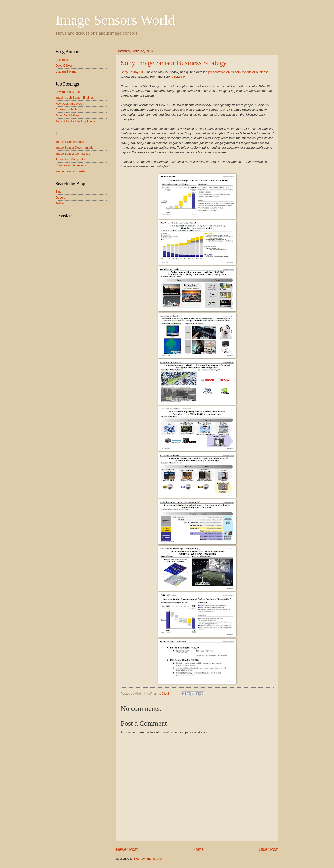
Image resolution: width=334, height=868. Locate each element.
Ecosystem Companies (71, 159)
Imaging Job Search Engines (75, 98)
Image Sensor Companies (73, 154)
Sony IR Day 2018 (134, 72)
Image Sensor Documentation (75, 148)
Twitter (60, 203)
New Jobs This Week (69, 104)
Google (60, 198)
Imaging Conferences (70, 142)
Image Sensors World (115, 20)
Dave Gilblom (64, 65)
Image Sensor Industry (71, 171)
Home (198, 849)
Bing (59, 191)
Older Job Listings (67, 115)
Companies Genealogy (71, 165)
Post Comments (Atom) (150, 859)
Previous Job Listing (69, 109)
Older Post (269, 849)
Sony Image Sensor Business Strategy (174, 63)
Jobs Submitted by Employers (75, 121)
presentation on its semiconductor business (238, 72)
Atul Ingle (62, 60)
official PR (178, 77)
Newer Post (127, 849)
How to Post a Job (68, 92)
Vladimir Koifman (67, 72)
